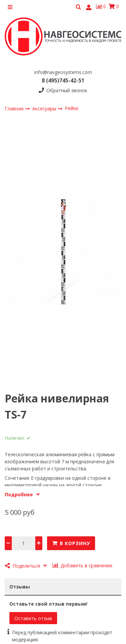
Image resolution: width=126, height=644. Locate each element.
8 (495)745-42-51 (63, 80)
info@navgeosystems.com (63, 72)
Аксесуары (45, 109)
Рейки (72, 108)
